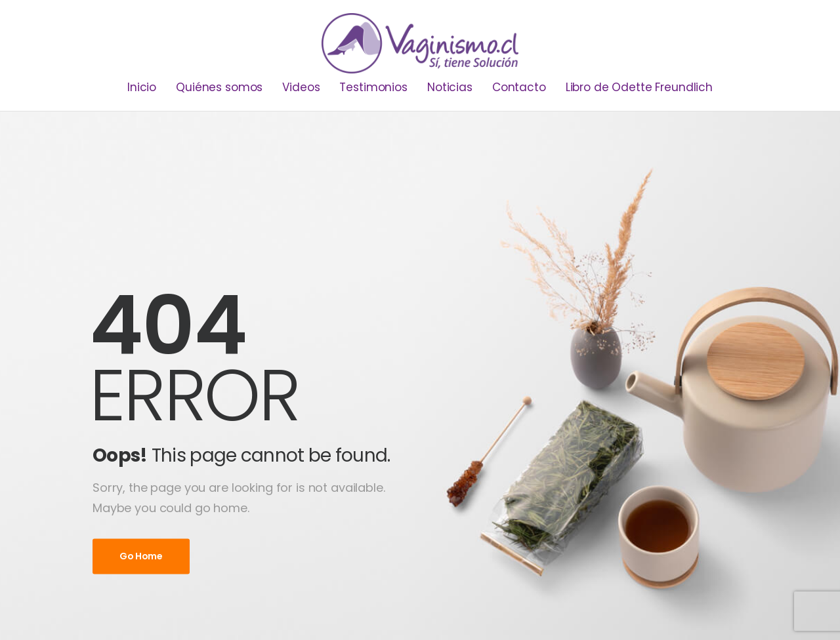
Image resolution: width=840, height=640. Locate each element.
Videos (301, 87)
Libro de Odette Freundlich (639, 87)
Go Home (141, 556)
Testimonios (373, 87)
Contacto (519, 87)
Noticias (450, 87)
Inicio (142, 87)
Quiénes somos (219, 87)
